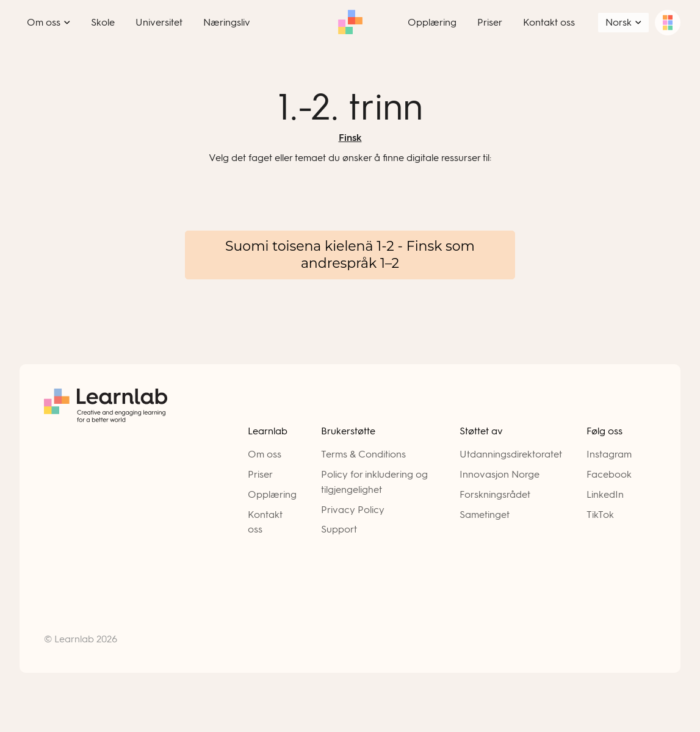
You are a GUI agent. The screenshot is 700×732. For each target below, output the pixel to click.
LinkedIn (605, 494)
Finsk (350, 138)
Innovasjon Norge (500, 474)
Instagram (609, 454)
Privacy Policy (353, 510)
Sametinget (485, 515)
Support (339, 529)
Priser (260, 474)
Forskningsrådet (495, 494)
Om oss (265, 454)
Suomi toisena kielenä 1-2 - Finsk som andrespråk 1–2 (350, 255)
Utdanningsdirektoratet (511, 454)
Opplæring (272, 494)
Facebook (609, 474)
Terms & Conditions (363, 454)
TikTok (600, 515)
